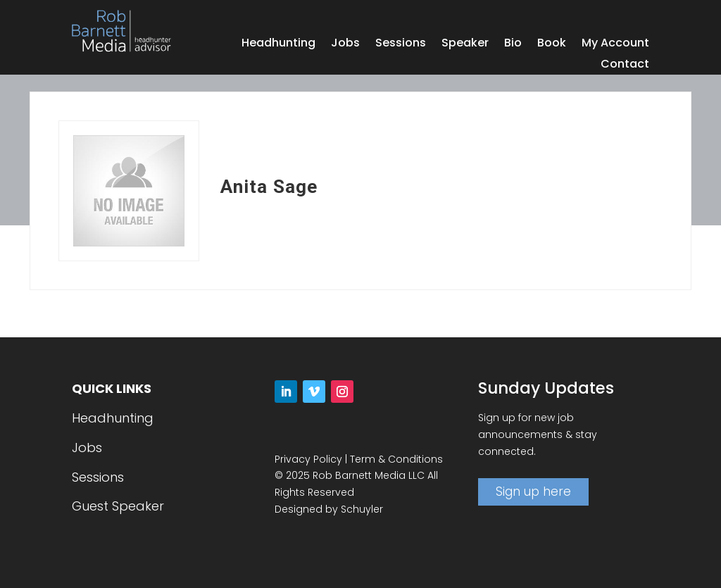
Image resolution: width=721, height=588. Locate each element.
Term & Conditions (396, 459)
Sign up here (533, 492)
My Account (615, 44)
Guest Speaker (118, 506)
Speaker (465, 44)
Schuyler (362, 509)
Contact (625, 65)
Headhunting (278, 44)
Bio (513, 44)
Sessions (401, 44)
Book (552, 44)
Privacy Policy (308, 459)
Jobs (345, 44)
